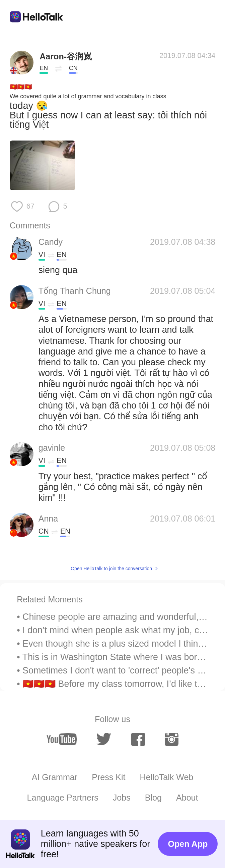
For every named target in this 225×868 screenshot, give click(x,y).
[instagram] (172, 739)
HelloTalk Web (167, 777)
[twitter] (104, 739)
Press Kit (108, 777)
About (187, 798)
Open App (188, 844)
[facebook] (138, 739)
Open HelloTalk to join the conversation (111, 568)
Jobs (122, 798)
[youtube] (62, 739)
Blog (153, 798)
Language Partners (62, 798)
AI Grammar (55, 777)
